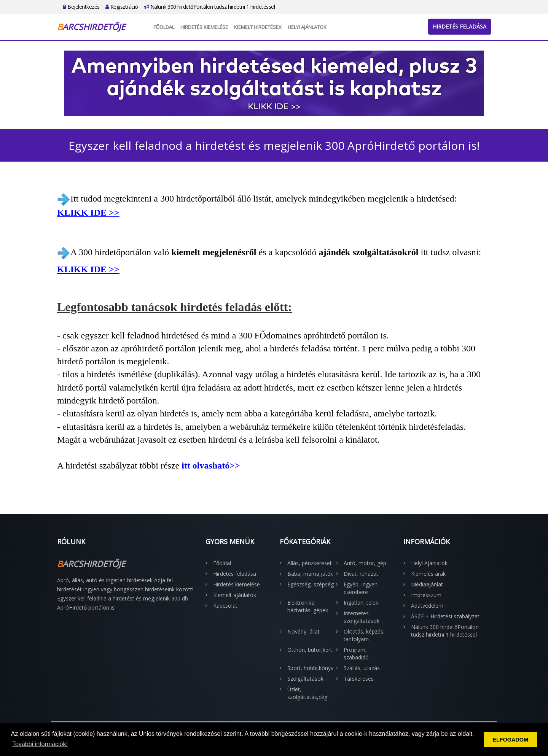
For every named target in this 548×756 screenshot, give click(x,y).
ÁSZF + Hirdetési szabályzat (445, 616)
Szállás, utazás (362, 668)
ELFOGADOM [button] (510, 740)
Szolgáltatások (305, 679)
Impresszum (426, 595)
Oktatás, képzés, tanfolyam (364, 635)
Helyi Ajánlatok (307, 27)
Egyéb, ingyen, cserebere (361, 588)
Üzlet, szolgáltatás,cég (307, 693)
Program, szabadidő (356, 654)
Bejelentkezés (81, 7)
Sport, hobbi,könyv (310, 668)
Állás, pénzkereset (310, 563)
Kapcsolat (225, 606)
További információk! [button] (40, 744)
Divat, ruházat (361, 574)
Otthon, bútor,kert (310, 650)
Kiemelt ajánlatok (235, 595)
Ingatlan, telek (361, 603)
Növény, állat (303, 631)
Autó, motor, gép (365, 563)
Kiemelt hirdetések (258, 27)
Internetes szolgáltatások (362, 617)
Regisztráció (122, 7)
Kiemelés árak (428, 574)
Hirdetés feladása (460, 26)
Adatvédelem (427, 606)
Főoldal (164, 27)
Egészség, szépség (311, 584)
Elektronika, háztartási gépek (308, 606)
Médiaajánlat (427, 584)
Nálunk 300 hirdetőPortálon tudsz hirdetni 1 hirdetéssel (209, 7)
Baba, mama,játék (310, 574)
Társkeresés (359, 679)
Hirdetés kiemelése (204, 27)
